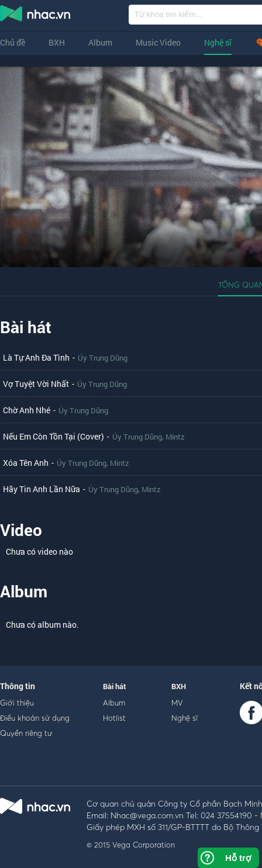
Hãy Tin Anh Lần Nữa (42, 489)
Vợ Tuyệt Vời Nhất (36, 384)
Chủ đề (13, 42)
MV (177, 703)
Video (21, 530)
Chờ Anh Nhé (27, 410)
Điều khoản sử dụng (35, 718)
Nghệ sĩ (218, 42)
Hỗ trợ (238, 858)
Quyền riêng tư (26, 733)
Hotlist (114, 718)
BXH (57, 42)
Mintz (175, 437)
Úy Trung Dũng (103, 358)
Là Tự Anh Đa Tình (36, 357)
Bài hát (26, 327)
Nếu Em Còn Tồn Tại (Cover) (54, 436)
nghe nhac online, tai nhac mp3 (36, 16)
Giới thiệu (17, 703)
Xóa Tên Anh (26, 463)
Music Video (158, 42)
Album (100, 42)
